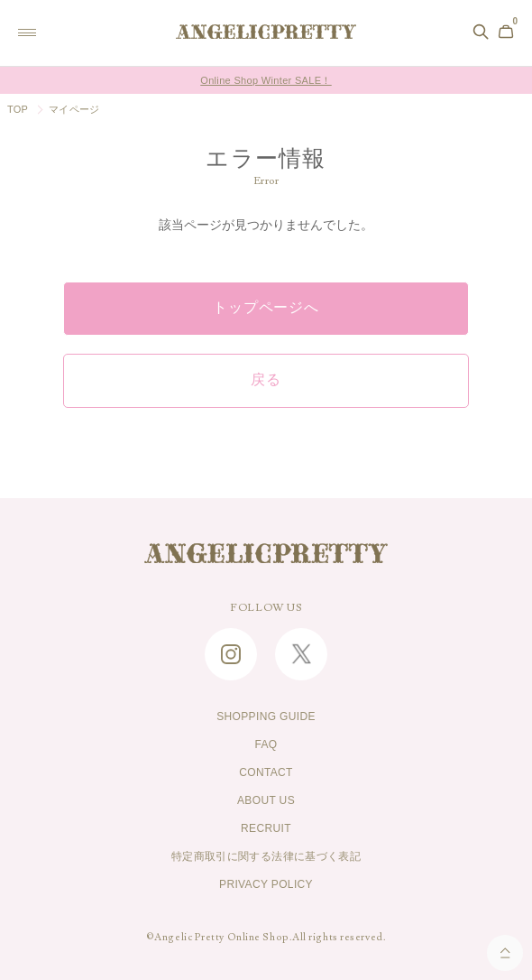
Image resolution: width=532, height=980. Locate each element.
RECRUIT (266, 828)
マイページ (74, 109)
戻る (266, 380)
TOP (18, 109)
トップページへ (266, 308)
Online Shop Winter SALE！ (266, 80)
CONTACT (266, 772)
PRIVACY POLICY (266, 884)
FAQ (266, 744)
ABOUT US (266, 800)
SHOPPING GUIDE (266, 717)
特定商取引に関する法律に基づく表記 (266, 856)
